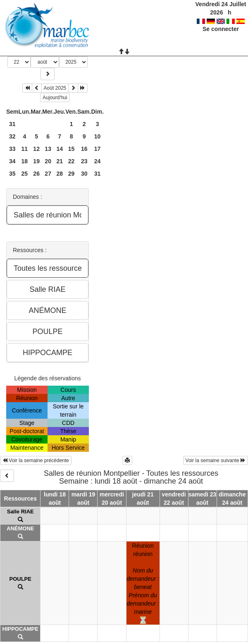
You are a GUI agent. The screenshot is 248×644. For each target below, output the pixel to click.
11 (25, 149)
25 (25, 174)
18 (25, 161)
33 (12, 149)
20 (48, 161)
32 (12, 136)
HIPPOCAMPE (20, 629)
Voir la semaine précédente (36, 460)
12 (36, 149)
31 (12, 124)
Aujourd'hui (55, 98)
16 (84, 149)
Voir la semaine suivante (216, 460)
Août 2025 (55, 88)
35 (12, 174)
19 (36, 161)
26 (36, 174)
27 (48, 174)
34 (12, 161)
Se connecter (221, 29)
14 (60, 149)
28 (60, 174)
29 (72, 174)
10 (98, 136)
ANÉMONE (20, 528)
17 (98, 149)
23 (84, 161)
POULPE (20, 579)
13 (48, 149)
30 (84, 174)
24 (98, 161)
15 (72, 149)
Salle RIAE (20, 512)
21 (60, 161)
